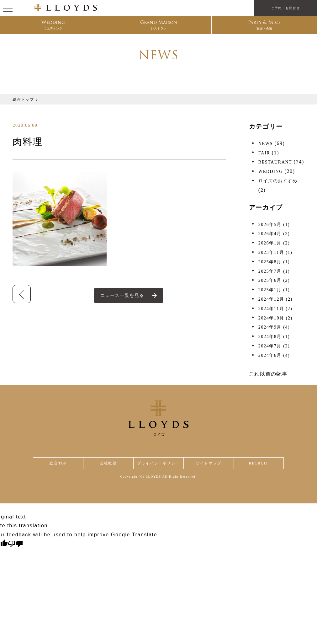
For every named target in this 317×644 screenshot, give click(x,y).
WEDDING (271, 172)
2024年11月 (275, 309)
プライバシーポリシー (158, 464)
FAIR (264, 153)
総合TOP (58, 464)
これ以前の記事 (268, 374)
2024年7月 (274, 346)
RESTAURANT (275, 162)
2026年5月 (274, 225)
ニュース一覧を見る (123, 295)
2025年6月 (274, 280)
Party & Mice (264, 25)
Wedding (53, 25)
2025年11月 (275, 252)
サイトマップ (210, 464)
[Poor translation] (15, 545)
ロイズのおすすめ (278, 181)
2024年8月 (274, 337)
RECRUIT (259, 464)
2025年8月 (274, 262)
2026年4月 (274, 234)
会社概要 (107, 464)
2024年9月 (274, 327)
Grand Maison (159, 25)
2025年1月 (274, 290)
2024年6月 (274, 355)
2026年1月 (274, 243)
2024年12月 (275, 299)
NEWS (266, 144)
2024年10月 (275, 318)
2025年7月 (274, 271)
